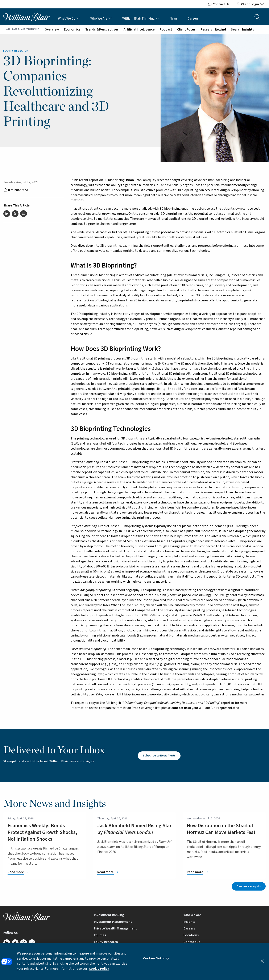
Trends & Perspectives (102, 29)
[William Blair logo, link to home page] (26, 17)
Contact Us (218, 4)
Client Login (250, 4)
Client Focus (186, 29)
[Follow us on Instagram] (32, 943)
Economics (72, 29)
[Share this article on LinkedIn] (7, 214)
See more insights (249, 886)
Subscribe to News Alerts (159, 756)
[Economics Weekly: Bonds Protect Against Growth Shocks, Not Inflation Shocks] (45, 872)
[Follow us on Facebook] (15, 943)
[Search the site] (257, 17)
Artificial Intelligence (139, 29)
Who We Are (101, 19)
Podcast (166, 29)
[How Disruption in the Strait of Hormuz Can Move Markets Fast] (224, 872)
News (174, 19)
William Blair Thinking (141, 19)
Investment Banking (109, 915)
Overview (52, 29)
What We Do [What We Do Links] (69, 19)
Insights (189, 922)
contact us (179, 708)
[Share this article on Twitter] (15, 214)
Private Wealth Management (115, 928)
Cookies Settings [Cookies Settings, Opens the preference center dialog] (156, 962)
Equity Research (106, 942)
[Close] (262, 965)
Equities (100, 935)
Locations (191, 935)
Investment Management (113, 922)
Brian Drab (134, 180)
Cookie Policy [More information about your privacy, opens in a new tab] (99, 972)
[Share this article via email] (24, 214)
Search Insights (242, 29)
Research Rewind (213, 29)
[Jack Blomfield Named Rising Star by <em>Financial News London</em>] (135, 872)
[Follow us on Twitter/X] (24, 943)
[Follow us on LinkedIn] (7, 943)
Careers (193, 19)
